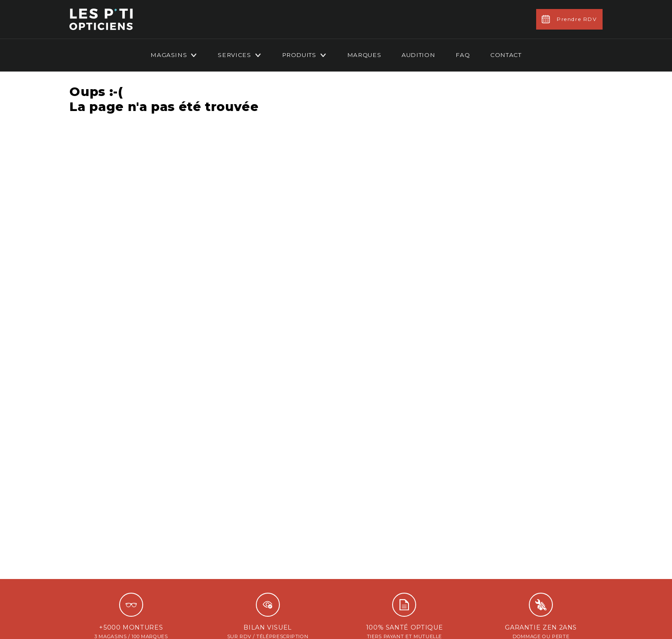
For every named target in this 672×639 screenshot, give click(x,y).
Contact (506, 55)
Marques (364, 55)
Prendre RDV (569, 19)
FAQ (463, 55)
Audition (418, 55)
